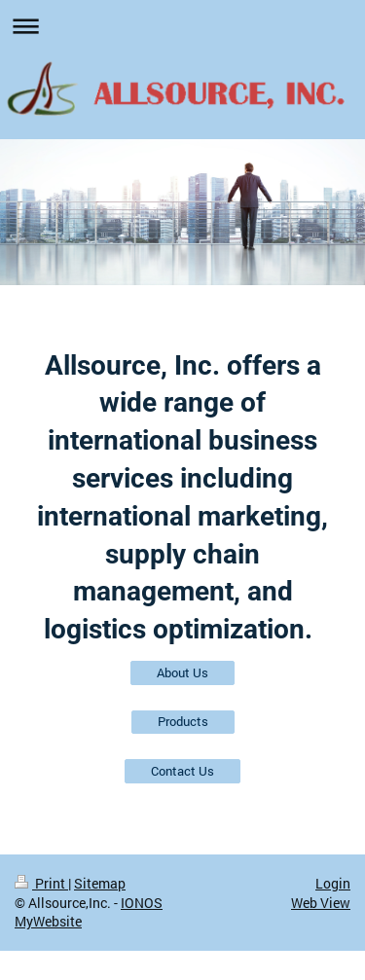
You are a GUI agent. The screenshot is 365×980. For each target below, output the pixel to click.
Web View (321, 903)
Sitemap (100, 883)
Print (41, 883)
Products (183, 721)
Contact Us (182, 771)
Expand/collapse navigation (182, 26)
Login (333, 883)
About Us (182, 672)
